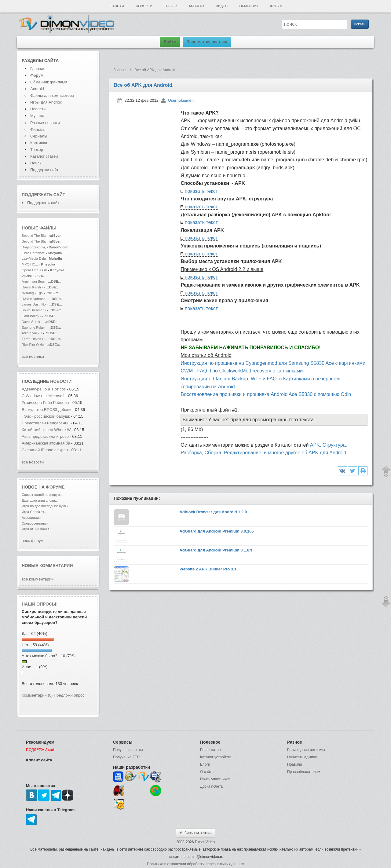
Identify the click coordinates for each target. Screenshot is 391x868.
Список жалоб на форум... (42, 495)
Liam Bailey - (32, 316)
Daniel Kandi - (32, 287)
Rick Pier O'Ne (33, 345)
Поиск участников (215, 779)
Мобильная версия (195, 833)
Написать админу (302, 757)
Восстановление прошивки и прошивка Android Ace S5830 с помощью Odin (266, 394)
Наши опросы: (40, 604)
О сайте (207, 772)
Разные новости (45, 123)
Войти (170, 42)
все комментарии (38, 579)
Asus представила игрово (45, 436)
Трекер (170, 6)
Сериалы (39, 136)
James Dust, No (34, 304)
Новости (144, 6)
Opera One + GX (34, 270)
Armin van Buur (33, 281)
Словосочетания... (36, 523)
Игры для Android (46, 102)
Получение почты (128, 750)
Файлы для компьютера (52, 95)
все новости (33, 462)
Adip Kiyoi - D (32, 333)
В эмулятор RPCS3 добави (47, 410)
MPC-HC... (30, 264)
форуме (55, 487)
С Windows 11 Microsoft (44, 396)
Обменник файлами (49, 82)
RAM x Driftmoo (34, 299)
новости (61, 381)
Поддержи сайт (44, 170)
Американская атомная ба (46, 443)
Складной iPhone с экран (45, 450)
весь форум (33, 541)
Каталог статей (44, 156)
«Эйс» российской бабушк (46, 416)
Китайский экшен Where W (46, 430)
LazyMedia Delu (34, 258)
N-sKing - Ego (33, 293)
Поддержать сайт (43, 195)
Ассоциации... (33, 518)
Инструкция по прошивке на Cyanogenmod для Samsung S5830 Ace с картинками (273, 363)
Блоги (205, 764)
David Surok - (32, 322)
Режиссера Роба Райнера (46, 403)
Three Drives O (33, 339)
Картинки (39, 143)
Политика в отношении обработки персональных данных (195, 864)
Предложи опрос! (70, 695)
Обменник (249, 6)
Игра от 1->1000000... (38, 529)
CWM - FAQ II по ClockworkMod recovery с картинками (242, 371)
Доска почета (211, 786)
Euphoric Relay (33, 328)
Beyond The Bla (34, 236)
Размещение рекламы (306, 750)
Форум (276, 6)
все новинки (33, 356)
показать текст (201, 191)
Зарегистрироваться (207, 42)
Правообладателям (304, 772)
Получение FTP (126, 757)
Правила (295, 764)
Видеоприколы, (34, 247)
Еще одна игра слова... (40, 500)
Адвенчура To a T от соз (44, 389)
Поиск (36, 163)
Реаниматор (210, 750)
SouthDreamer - (34, 310)
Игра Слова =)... (34, 512)
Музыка (37, 116)
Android (197, 6)
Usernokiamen (181, 100)
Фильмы (38, 129)
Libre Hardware (33, 253)
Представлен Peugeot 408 (46, 423)
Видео (222, 6)
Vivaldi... (28, 276)
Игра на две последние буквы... (46, 506)
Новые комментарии (47, 566)
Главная (116, 6)
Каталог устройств (216, 757)
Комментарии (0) (37, 695)
